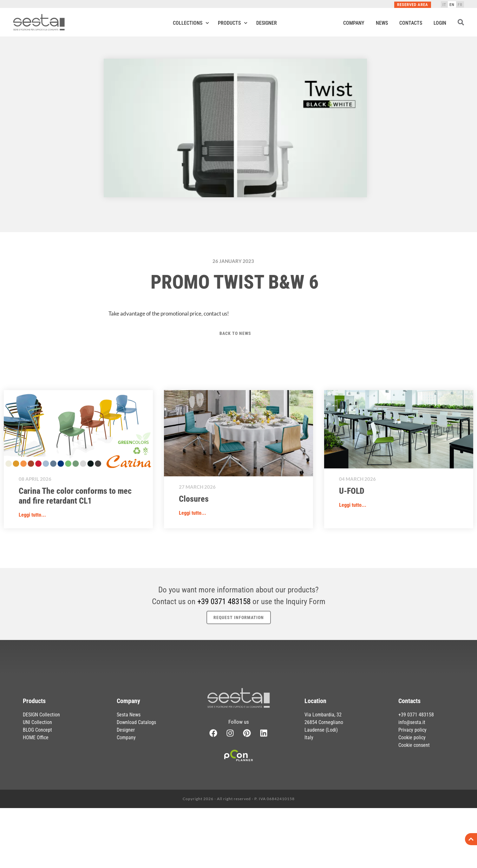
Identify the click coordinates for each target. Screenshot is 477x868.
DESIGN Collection (41, 715)
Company (354, 23)
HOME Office (36, 737)
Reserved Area (413, 5)
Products (233, 23)
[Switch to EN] (452, 4)
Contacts (411, 23)
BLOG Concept (37, 730)
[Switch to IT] (444, 4)
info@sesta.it (412, 722)
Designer (267, 23)
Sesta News (129, 715)
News (382, 23)
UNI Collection (37, 722)
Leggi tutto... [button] (32, 515)
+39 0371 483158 (224, 601)
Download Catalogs (136, 722)
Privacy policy (412, 730)
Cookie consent (414, 745)
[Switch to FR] (460, 4)
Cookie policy (412, 737)
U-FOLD (352, 491)
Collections (191, 23)
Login (440, 23)
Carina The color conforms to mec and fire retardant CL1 (75, 496)
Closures (194, 499)
